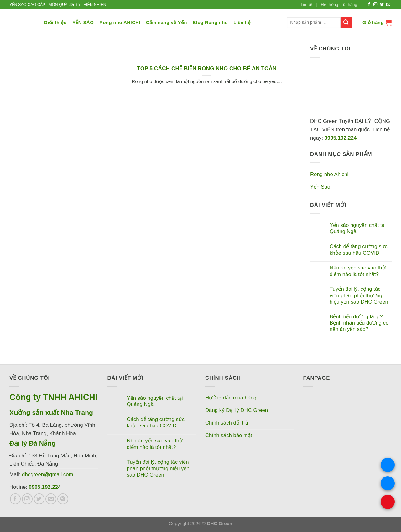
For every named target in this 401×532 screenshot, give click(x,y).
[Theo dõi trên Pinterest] (63, 499)
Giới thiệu (55, 22)
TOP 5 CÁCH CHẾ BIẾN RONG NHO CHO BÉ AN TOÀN (207, 68)
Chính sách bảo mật (229, 435)
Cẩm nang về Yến (167, 22)
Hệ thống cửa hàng (339, 5)
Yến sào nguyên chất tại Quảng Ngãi (358, 228)
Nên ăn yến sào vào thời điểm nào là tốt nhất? (358, 271)
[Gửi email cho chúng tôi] (388, 5)
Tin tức (307, 5)
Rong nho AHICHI (120, 22)
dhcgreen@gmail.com (47, 475)
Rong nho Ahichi (329, 174)
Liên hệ (242, 22)
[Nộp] (346, 22)
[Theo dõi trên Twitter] (382, 5)
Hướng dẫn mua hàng (231, 398)
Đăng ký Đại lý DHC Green (237, 410)
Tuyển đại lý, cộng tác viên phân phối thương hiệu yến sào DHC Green (359, 295)
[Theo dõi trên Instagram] (375, 5)
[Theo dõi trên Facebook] (369, 5)
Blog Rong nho (210, 22)
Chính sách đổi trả (227, 423)
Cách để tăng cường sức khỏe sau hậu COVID (359, 250)
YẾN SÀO (83, 22)
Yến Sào (320, 187)
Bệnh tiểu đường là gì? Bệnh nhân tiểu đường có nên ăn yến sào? (359, 323)
